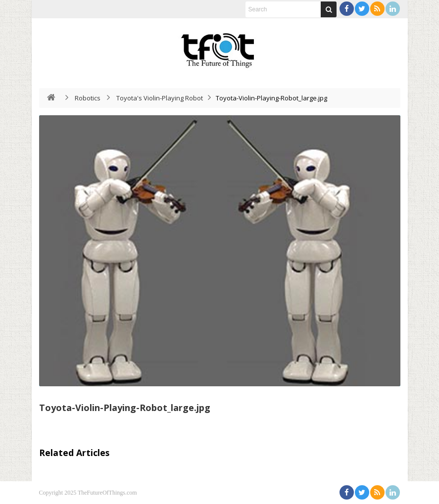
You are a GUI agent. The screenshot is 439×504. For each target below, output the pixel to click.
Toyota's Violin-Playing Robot (160, 98)
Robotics (88, 98)
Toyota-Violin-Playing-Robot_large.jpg (125, 408)
